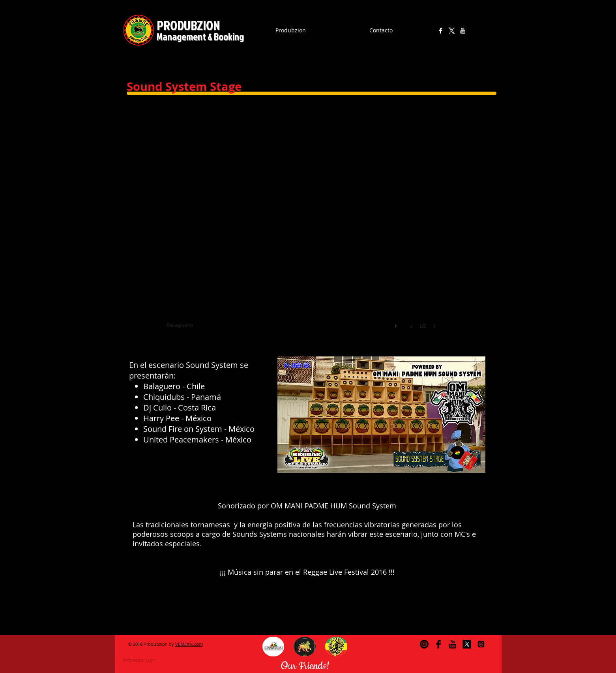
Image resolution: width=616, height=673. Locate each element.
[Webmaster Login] (139, 660)
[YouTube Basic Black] (453, 644)
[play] (397, 324)
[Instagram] (430, 31)
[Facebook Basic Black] (438, 644)
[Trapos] (481, 644)
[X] (452, 31)
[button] (273, 647)
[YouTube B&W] (463, 31)
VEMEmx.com (189, 644)
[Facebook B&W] (441, 31)
